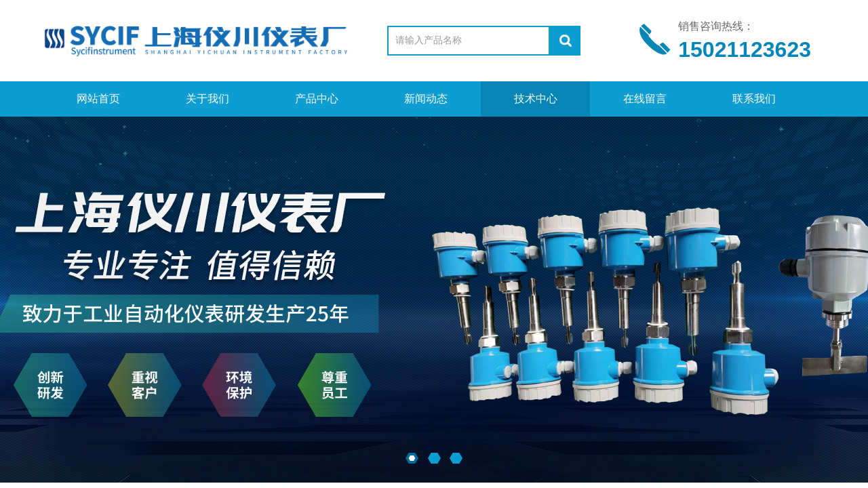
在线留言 (645, 99)
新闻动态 (426, 99)
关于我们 (208, 99)
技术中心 (536, 99)
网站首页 (98, 99)
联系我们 (754, 99)
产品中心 (317, 99)
